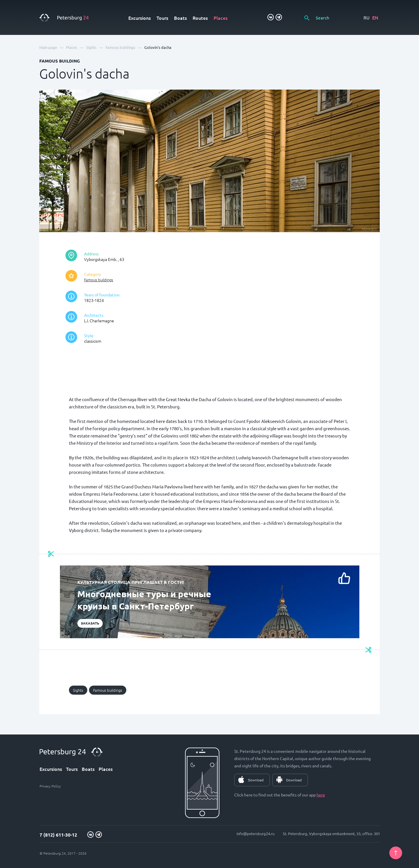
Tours (162, 18)
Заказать (90, 623)
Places (221, 18)
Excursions (140, 18)
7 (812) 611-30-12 (58, 835)
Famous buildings (99, 280)
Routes (200, 18)
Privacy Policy (50, 786)
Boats (180, 18)
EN (375, 17)
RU (366, 17)
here (321, 795)
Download (256, 780)
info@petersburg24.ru (255, 834)
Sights (78, 690)
